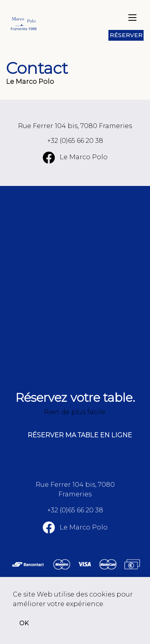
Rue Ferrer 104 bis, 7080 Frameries (75, 126)
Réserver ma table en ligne (80, 435)
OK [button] (24, 623)
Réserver (126, 35)
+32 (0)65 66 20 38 (75, 141)
